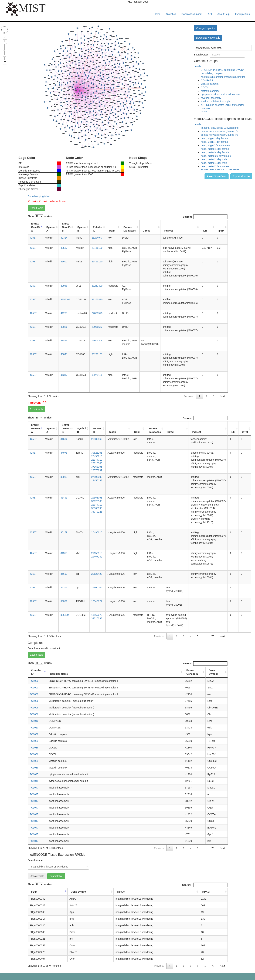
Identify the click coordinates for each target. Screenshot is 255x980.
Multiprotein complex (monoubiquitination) (224, 77)
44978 (64, 453)
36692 (64, 574)
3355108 (65, 299)
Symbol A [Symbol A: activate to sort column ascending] (51, 229)
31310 (64, 553)
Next (222, 396)
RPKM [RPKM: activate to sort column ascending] (206, 892)
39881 (64, 601)
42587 (33, 238)
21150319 (97, 553)
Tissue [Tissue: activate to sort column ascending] (121, 892)
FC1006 (34, 701)
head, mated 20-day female (216, 156)
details (197, 66)
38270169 (97, 354)
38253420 (97, 286)
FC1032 (34, 734)
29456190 (97, 248)
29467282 (97, 557)
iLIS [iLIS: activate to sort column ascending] (205, 231)
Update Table (37, 876)
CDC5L (205, 87)
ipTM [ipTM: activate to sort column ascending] (221, 231)
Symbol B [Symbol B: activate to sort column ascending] (82, 229)
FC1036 (34, 748)
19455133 (97, 480)
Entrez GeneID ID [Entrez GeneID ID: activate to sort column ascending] (192, 672)
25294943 (97, 238)
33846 (64, 341)
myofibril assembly (211, 98)
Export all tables (241, 176)
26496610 (97, 456)
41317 (64, 375)
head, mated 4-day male (214, 163)
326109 (65, 615)
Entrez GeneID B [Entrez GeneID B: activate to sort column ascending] (66, 227)
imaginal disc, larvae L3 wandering (220, 128)
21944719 (97, 460)
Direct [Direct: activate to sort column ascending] (146, 231)
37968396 (97, 467)
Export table (37, 208)
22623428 (97, 574)
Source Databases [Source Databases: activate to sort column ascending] (130, 229)
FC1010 (34, 721)
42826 (64, 327)
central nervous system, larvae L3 (219, 131)
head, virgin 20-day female (215, 145)
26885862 (97, 439)
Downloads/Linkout (192, 14)
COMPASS (207, 80)
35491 (64, 498)
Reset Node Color (217, 176)
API (210, 14)
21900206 (97, 588)
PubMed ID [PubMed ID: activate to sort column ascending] (98, 229)
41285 (64, 313)
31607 (64, 262)
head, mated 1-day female (215, 149)
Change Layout (205, 28)
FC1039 (34, 761)
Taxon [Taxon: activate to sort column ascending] (112, 432)
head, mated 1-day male (214, 159)
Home (157, 14)
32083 (64, 477)
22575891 (97, 470)
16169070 (97, 615)
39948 (64, 286)
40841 (64, 354)
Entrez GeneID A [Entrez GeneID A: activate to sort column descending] (35, 227)
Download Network (208, 38)
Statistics (171, 14)
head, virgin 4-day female (215, 142)
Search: (205, 217)
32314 (64, 588)
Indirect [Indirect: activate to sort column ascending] (169, 231)
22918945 (97, 463)
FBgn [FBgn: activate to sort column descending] (34, 892)
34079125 (97, 512)
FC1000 (34, 681)
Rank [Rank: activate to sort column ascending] (112, 231)
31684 (64, 439)
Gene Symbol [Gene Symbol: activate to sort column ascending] (213, 672)
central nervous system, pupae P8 (219, 135)
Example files (242, 14)
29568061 (97, 498)
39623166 (97, 453)
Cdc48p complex (210, 84)
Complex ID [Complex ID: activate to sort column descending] (36, 672)
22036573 (97, 313)
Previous (188, 396)
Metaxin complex (210, 91)
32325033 (97, 618)
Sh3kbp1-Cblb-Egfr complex (216, 101)
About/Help (223, 14)
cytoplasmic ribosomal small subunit (220, 94)
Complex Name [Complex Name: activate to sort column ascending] (59, 674)
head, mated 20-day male (215, 166)
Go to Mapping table (39, 196)
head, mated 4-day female (215, 152)
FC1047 (34, 788)
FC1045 (34, 774)
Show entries (40, 216)
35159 (64, 532)
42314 (64, 238)
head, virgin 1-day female (215, 138)
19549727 (97, 601)
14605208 (97, 341)
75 (213, 636)
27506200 (97, 477)
